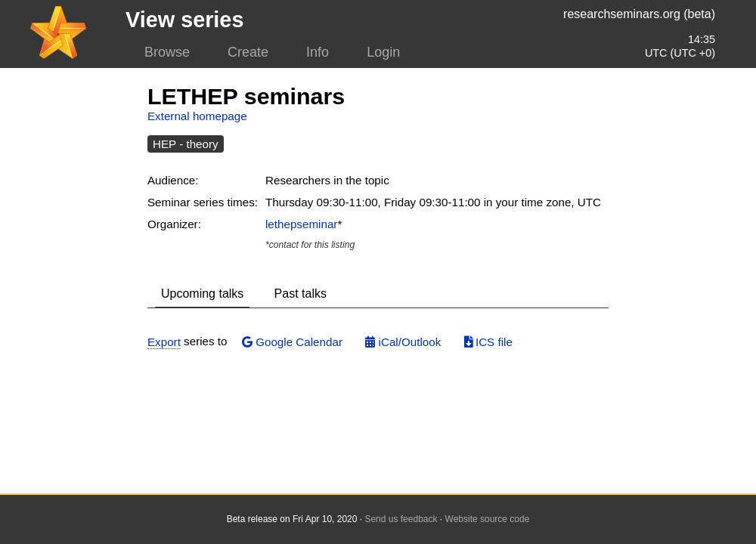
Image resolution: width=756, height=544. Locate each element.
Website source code (488, 519)
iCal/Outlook (403, 342)
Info (318, 52)
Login (383, 52)
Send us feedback (401, 519)
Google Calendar (292, 342)
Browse (167, 52)
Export (164, 342)
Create (248, 52)
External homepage (197, 116)
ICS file (488, 342)
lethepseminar (301, 224)
